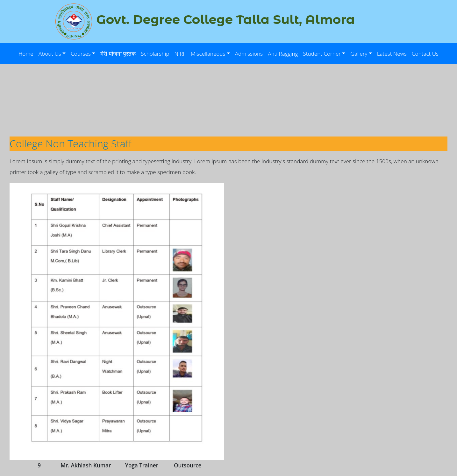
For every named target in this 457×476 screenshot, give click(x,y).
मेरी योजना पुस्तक (118, 54)
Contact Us (425, 54)
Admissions (249, 54)
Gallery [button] (359, 54)
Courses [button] (81, 54)
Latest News (392, 54)
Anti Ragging (283, 54)
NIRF (180, 54)
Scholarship (155, 54)
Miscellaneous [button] (208, 54)
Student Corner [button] (322, 54)
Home (26, 54)
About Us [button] (50, 54)
